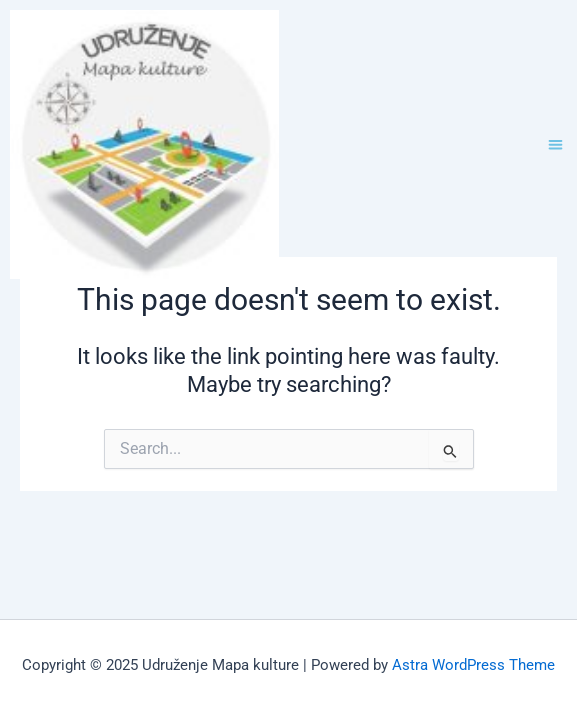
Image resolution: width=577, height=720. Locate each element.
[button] (556, 144)
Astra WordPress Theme (473, 665)
